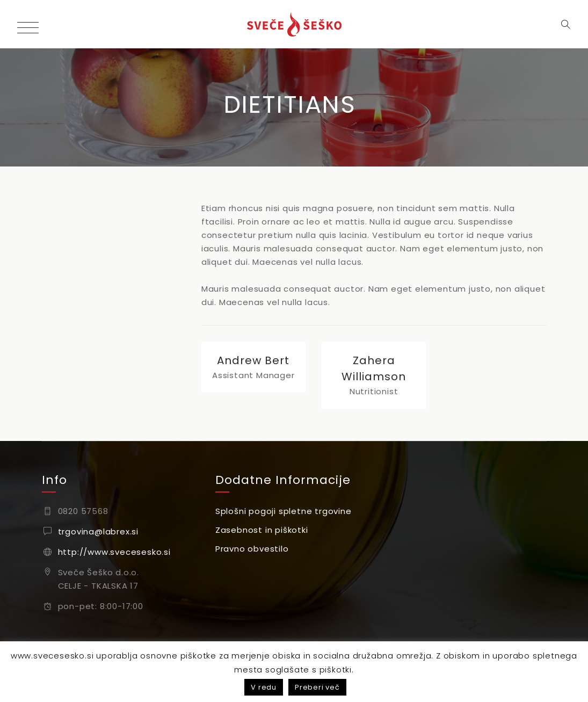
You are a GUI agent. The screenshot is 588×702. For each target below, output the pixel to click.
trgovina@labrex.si (98, 531)
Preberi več (317, 687)
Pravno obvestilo (252, 549)
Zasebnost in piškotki (262, 530)
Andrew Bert (253, 360)
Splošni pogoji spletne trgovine (284, 511)
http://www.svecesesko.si (114, 552)
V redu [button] (264, 687)
